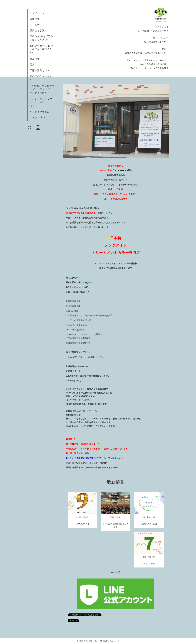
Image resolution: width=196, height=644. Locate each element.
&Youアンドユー (91, 641)
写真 (32, 64)
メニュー (35, 25)
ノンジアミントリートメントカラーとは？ (41, 102)
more (116, 572)
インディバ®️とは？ (41, 111)
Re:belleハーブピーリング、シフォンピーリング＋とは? (42, 89)
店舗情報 (35, 19)
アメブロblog (37, 117)
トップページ (37, 13)
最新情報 (35, 59)
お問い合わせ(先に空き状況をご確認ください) (41, 49)
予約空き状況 (37, 30)
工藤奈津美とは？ (40, 70)
